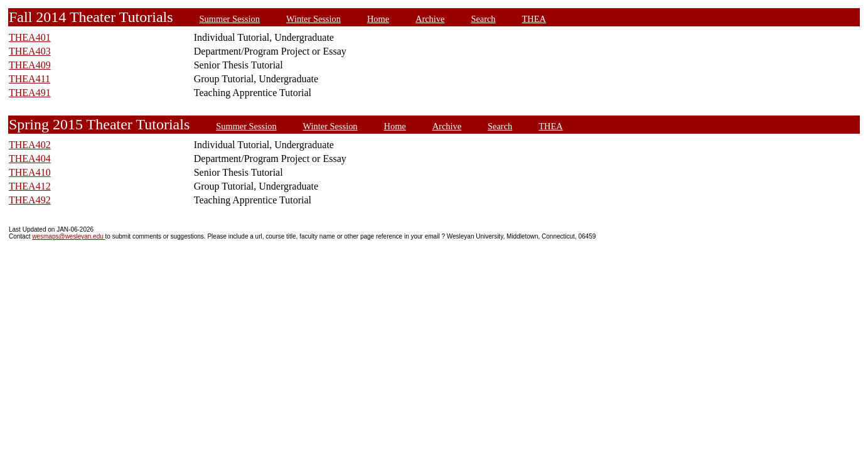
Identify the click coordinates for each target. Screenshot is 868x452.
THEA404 (30, 159)
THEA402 (30, 145)
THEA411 (29, 79)
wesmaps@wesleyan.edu (68, 236)
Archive (430, 19)
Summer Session (230, 19)
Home (378, 19)
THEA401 (30, 37)
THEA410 (30, 172)
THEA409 (30, 65)
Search (483, 19)
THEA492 (30, 200)
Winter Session (313, 19)
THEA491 (30, 93)
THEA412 (30, 186)
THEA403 (30, 51)
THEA (534, 19)
